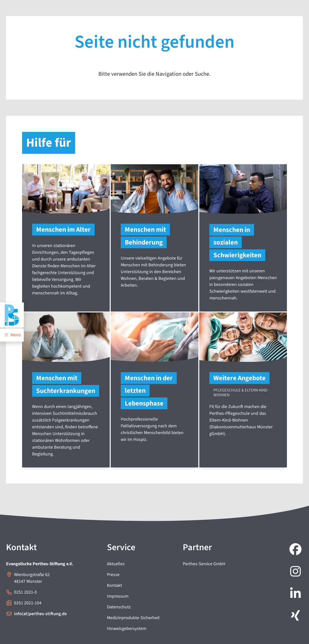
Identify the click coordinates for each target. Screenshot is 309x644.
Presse (113, 575)
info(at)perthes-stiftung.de (40, 614)
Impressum (118, 596)
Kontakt (114, 585)
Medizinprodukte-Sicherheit (133, 618)
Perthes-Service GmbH (204, 564)
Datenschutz (119, 607)
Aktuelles (116, 564)
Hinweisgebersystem (127, 629)
